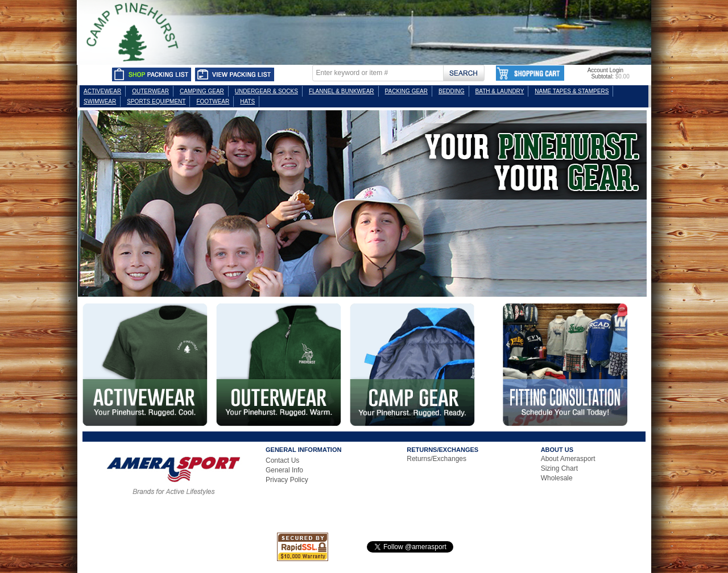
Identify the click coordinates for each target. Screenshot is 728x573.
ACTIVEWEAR (102, 91)
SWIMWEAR (100, 101)
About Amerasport (568, 459)
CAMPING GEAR (202, 91)
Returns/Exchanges (437, 459)
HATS (247, 101)
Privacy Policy (287, 480)
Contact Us (282, 460)
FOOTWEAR (213, 101)
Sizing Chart (559, 468)
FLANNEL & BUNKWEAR (342, 91)
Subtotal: (602, 76)
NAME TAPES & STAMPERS (572, 91)
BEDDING (452, 91)
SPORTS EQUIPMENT (156, 101)
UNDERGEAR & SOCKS (266, 91)
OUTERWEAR (150, 91)
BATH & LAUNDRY (500, 91)
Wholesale (557, 478)
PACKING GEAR (406, 91)
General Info (284, 470)
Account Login (605, 70)
